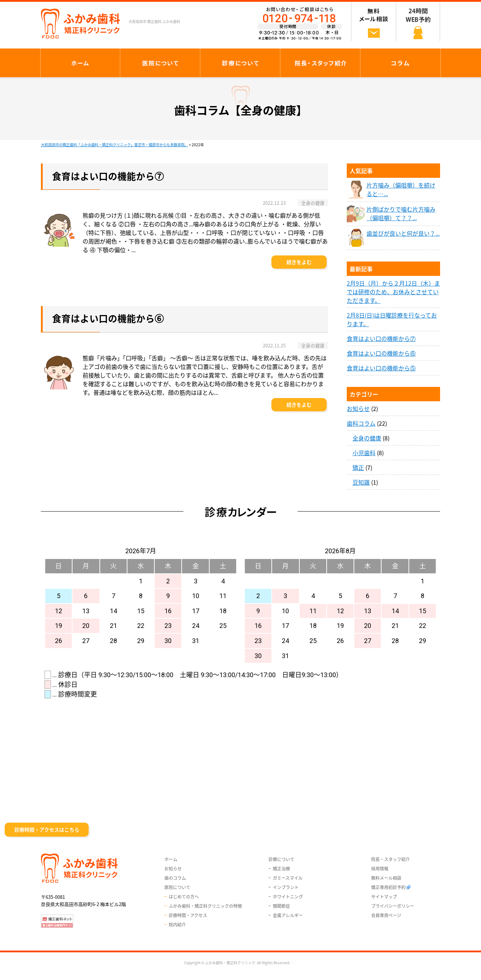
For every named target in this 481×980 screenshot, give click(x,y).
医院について (177, 887)
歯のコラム (175, 878)
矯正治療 (281, 869)
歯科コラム (361, 423)
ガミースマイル (288, 878)
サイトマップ (384, 897)
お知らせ (358, 408)
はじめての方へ (184, 897)
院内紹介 (177, 925)
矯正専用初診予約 (388, 887)
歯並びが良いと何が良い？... (403, 233)
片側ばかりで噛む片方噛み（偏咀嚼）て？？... (401, 213)
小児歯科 (364, 453)
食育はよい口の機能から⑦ (381, 338)
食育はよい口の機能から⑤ (381, 368)
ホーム (171, 859)
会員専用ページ (386, 915)
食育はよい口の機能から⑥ (381, 353)
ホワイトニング (288, 897)
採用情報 (380, 869)
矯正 (358, 467)
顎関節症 (281, 906)
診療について (281, 859)
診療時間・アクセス (188, 915)
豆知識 (361, 482)
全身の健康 (367, 438)
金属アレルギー (288, 915)
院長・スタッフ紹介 (391, 859)
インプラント (286, 887)
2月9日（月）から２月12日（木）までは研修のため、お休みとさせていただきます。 (393, 292)
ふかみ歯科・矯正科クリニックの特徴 (205, 906)
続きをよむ (299, 262)
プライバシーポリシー (393, 906)
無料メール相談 (386, 878)
